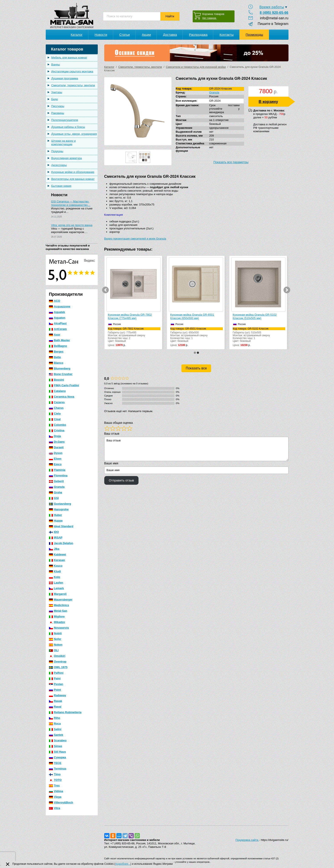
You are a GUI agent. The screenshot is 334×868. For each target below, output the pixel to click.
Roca (55, 724)
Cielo (55, 414)
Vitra (55, 808)
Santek (56, 735)
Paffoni (56, 673)
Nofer (55, 639)
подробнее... (123, 864)
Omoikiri (57, 656)
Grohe (56, 492)
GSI (54, 498)
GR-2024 (215, 101)
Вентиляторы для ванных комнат (73, 179)
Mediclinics (59, 605)
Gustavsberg (60, 504)
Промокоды (254, 35)
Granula (57, 487)
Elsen (55, 459)
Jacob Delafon (61, 543)
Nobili (55, 633)
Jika (54, 549)
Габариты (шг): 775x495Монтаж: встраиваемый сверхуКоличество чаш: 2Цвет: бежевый (134, 335)
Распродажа (198, 35)
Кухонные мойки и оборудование (73, 172)
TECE (55, 763)
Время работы (272, 7)
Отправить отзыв (121, 480)
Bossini (57, 380)
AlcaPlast (58, 323)
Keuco (56, 566)
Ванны (56, 64)
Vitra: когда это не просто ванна (72, 225)
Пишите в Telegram (271, 24)
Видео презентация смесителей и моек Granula (135, 239)
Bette (55, 357)
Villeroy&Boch (61, 802)
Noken (56, 645)
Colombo (58, 425)
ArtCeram (58, 329)
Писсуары (58, 106)
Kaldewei (58, 554)
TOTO (55, 780)
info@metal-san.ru (274, 18)
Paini (55, 678)
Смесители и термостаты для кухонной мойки (196, 67)
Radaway (58, 695)
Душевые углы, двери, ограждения (74, 134)
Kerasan (57, 560)
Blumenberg (60, 368)
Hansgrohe (59, 509)
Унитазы (57, 92)
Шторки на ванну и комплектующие (64, 143)
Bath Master (59, 340)
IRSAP (56, 538)
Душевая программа (65, 78)
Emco (55, 464)
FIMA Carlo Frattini (64, 385)
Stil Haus (58, 752)
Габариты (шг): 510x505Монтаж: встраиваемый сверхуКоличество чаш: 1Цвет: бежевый (259, 335)
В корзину (268, 102)
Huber (56, 515)
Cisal (55, 419)
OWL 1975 (58, 667)
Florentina (58, 476)
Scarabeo (58, 740)
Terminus (58, 769)
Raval (55, 707)
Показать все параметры (231, 162)
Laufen (56, 583)
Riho (55, 718)
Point (55, 690)
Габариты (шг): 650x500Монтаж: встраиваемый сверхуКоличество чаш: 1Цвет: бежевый (197, 335)
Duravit (56, 447)
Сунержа (58, 757)
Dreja (55, 436)
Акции (146, 35)
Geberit (56, 481)
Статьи (125, 35)
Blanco (56, 363)
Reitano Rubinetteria (65, 712)
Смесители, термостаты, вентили (73, 85)
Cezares (57, 402)
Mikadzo (57, 622)
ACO (55, 301)
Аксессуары (59, 165)
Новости (101, 35)
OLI (54, 650)
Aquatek (57, 312)
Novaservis (59, 628)
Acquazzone (60, 306)
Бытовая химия (61, 186)
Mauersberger (61, 600)
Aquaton (57, 318)
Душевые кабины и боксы (68, 127)
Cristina (57, 430)
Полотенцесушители (65, 120)
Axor (55, 335)
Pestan (56, 684)
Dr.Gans (57, 442)
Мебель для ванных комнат (69, 58)
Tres (54, 786)
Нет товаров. (210, 18)
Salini (55, 729)
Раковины (58, 113)
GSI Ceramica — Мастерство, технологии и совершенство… (71, 203)
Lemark (56, 588)
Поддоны (57, 151)
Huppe (56, 521)
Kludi (55, 571)
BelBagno (58, 346)
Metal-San (58, 611)
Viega (55, 797)
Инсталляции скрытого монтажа (72, 71)
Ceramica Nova (62, 397)
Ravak (56, 701)
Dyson (56, 453)
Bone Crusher (61, 374)
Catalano (57, 391)
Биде (55, 99)
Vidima (56, 791)
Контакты (227, 35)
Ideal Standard (61, 526)
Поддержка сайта (247, 840)
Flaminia (57, 470)
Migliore (57, 616)
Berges (56, 352)
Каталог (77, 35)
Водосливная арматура (67, 158)
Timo (55, 774)
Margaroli (58, 594)
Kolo (55, 577)
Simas (56, 746)
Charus (56, 408)
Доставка (170, 35)
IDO (54, 532)
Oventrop (58, 662)
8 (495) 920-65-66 (274, 13)
